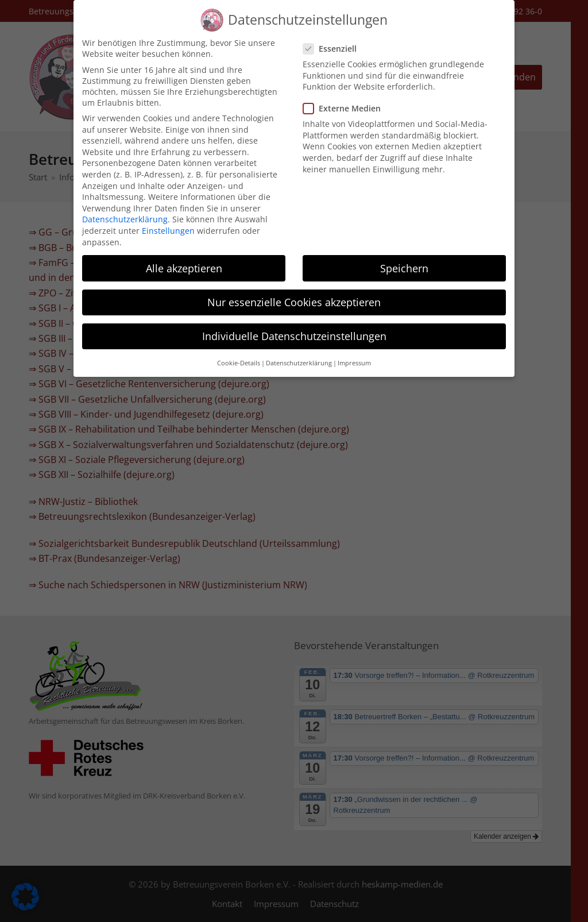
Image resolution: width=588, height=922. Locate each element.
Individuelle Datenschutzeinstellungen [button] (294, 327)
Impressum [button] (354, 354)
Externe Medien (345, 99)
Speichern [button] (404, 259)
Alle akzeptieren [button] (184, 259)
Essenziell (333, 39)
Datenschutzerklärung (125, 210)
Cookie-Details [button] (239, 354)
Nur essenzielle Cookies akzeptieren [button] (294, 293)
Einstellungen (168, 221)
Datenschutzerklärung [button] (299, 354)
